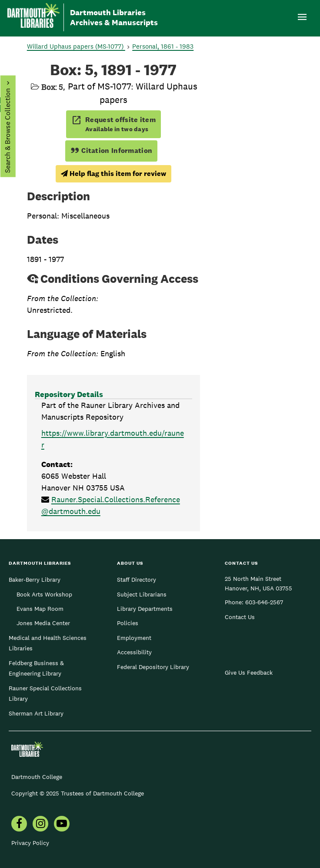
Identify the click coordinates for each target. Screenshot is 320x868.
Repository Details (69, 394)
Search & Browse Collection (7, 131)
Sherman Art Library (36, 713)
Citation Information (112, 151)
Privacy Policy (30, 843)
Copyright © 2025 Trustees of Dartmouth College (78, 793)
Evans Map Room (40, 609)
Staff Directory (137, 580)
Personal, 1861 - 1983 (163, 46)
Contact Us (240, 617)
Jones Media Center (43, 623)
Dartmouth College (37, 777)
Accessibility (134, 652)
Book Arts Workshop (44, 594)
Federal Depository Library (153, 667)
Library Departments (145, 609)
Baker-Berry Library (35, 580)
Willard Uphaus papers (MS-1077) (76, 46)
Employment (134, 638)
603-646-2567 (264, 602)
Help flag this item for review (113, 174)
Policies (128, 623)
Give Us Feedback (249, 673)
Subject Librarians (142, 594)
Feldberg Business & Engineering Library (36, 668)
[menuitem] (19, 825)
